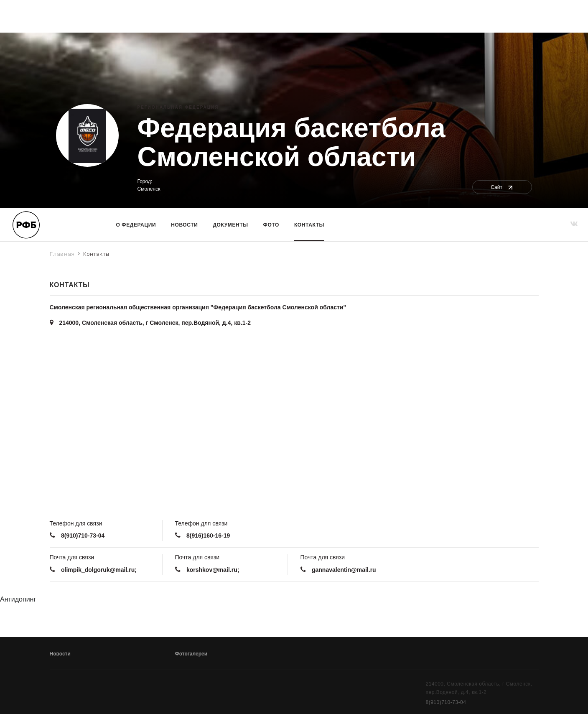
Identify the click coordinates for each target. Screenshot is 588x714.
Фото (271, 225)
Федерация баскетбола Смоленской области (291, 143)
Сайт (502, 187)
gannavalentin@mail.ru (344, 570)
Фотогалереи (191, 654)
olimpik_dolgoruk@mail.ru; (99, 570)
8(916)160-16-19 (208, 535)
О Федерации (136, 225)
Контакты (309, 225)
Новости (184, 225)
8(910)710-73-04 (83, 535)
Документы (230, 225)
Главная (62, 254)
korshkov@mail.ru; (213, 570)
